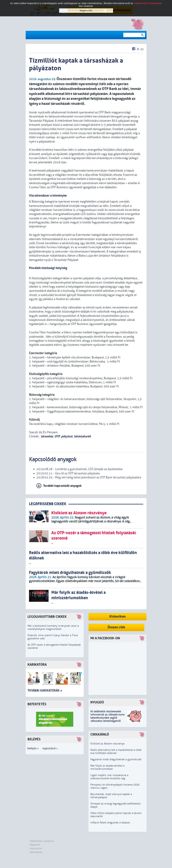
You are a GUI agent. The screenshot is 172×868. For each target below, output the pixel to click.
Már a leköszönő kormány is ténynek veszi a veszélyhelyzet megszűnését (53, 627)
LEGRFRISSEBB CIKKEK (48, 504)
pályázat (67, 436)
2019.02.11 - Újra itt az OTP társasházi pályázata (68, 473)
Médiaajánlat (36, 852)
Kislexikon (118, 617)
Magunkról (35, 845)
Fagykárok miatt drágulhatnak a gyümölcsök (116, 759)
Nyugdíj (97, 702)
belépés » (33, 748)
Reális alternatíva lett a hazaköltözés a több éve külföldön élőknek (116, 752)
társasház (47, 436)
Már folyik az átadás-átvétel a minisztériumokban (107, 767)
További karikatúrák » (45, 690)
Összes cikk (116, 627)
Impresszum (36, 848)
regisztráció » (50, 748)
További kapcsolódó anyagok (62, 486)
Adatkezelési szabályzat (42, 841)
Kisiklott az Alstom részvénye (107, 744)
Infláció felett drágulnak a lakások (110, 823)
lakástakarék (82, 436)
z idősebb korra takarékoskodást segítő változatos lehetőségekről (107, 718)
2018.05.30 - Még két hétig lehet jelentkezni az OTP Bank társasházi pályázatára (89, 477)
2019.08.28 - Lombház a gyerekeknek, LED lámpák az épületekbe (79, 469)
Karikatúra (37, 665)
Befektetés (37, 704)
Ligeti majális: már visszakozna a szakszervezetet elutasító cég (109, 777)
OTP (57, 436)
